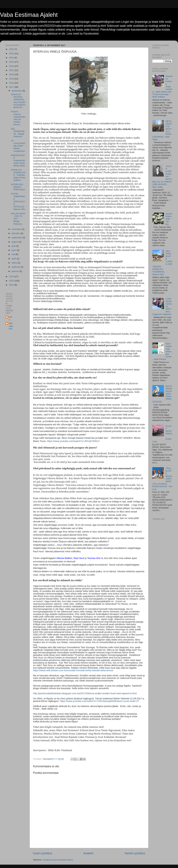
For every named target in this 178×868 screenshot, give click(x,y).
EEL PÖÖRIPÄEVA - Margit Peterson (18, 133)
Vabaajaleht (11, 326)
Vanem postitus (135, 853)
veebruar (16, 267)
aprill (14, 259)
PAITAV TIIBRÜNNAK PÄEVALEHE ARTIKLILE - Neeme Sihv (18, 201)
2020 (12, 74)
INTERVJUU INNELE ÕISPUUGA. (18, 187)
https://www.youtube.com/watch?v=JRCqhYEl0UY (73, 441)
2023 (12, 62)
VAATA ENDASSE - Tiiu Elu (169, 219)
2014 (12, 285)
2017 (12, 87)
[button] (89, 754)
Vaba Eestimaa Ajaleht (29, 15)
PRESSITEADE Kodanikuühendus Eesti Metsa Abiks (18, 161)
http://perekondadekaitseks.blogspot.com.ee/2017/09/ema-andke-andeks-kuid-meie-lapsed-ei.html (85, 693)
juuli (14, 246)
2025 (12, 53)
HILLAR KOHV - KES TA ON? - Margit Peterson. (18, 219)
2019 (12, 79)
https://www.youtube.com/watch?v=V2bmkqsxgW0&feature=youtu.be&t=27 (100, 701)
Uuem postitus (43, 853)
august (15, 242)
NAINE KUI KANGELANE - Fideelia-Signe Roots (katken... (18, 175)
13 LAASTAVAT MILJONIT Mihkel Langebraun (18, 146)
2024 (12, 58)
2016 (12, 277)
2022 (12, 66)
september (17, 238)
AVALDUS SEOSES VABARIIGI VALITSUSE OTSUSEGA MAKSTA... (18, 101)
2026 (12, 49)
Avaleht (88, 853)
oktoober (16, 233)
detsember (17, 91)
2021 (12, 70)
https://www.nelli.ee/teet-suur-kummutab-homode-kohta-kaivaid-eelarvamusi (73, 670)
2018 (12, 83)
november (17, 229)
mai (14, 254)
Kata (10, 318)
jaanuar (15, 271)
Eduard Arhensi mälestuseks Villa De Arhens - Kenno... (18, 118)
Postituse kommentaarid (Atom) (58, 860)
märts (15, 263)
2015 (12, 281)
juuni (14, 250)
